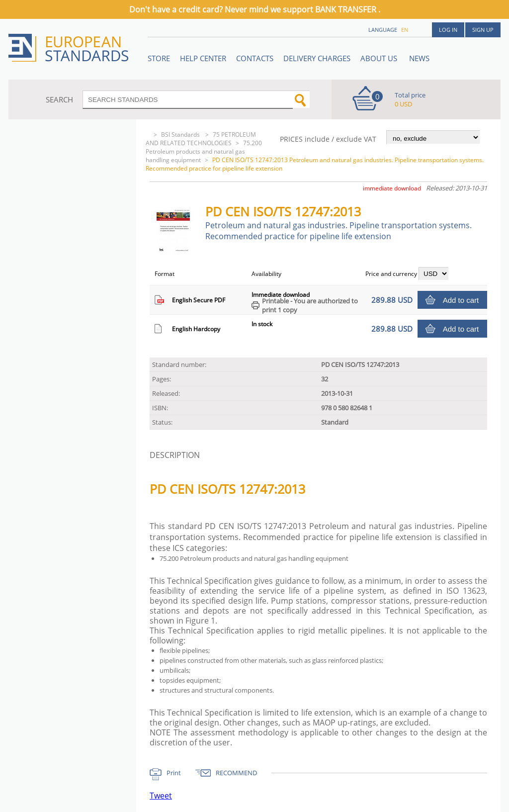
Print (174, 773)
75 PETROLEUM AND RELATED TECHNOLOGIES (201, 139)
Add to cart (461, 300)
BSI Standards (181, 135)
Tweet (161, 796)
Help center (203, 58)
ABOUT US (380, 58)
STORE (159, 58)
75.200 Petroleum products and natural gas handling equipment (204, 151)
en (405, 30)
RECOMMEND (236, 773)
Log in (448, 30)
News (419, 58)
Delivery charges (317, 58)
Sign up (483, 30)
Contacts (255, 58)
